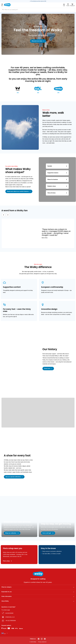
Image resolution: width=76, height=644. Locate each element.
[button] (4, 215)
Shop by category (6, 587)
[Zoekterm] (40, 10)
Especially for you (7, 592)
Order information (7, 596)
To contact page (6, 610)
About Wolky (5, 601)
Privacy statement (42, 642)
